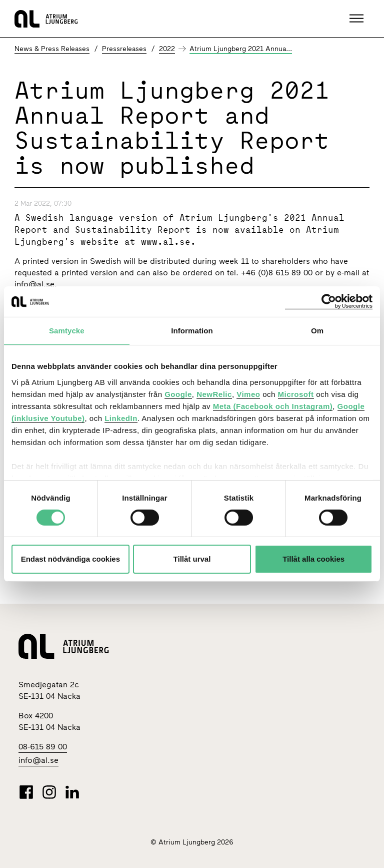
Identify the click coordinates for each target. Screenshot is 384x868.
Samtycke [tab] (67, 331)
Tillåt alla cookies (313, 559)
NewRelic (214, 394)
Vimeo (248, 394)
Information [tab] (192, 331)
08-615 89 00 (43, 747)
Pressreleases (124, 49)
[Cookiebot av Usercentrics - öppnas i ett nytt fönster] (329, 302)
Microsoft (296, 394)
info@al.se (34, 284)
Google (178, 394)
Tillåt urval (192, 559)
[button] (358, 19)
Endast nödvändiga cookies (70, 559)
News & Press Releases (52, 49)
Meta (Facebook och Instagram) (273, 406)
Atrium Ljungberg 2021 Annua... (241, 49)
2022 (167, 49)
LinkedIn (121, 418)
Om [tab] (317, 331)
